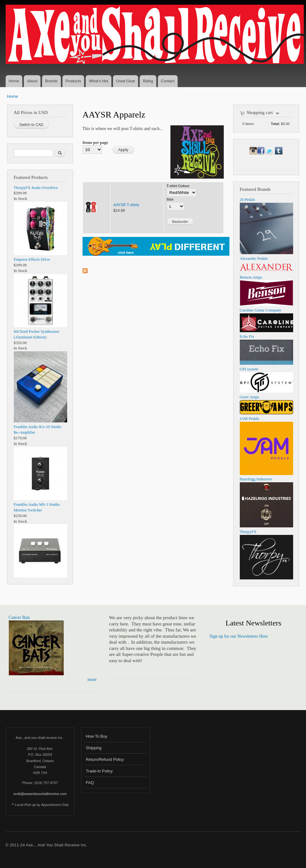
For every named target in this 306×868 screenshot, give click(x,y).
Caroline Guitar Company (261, 310)
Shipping (94, 748)
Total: (275, 124)
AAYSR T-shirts (126, 205)
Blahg (148, 81)
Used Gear (126, 81)
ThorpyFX (248, 532)
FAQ (90, 783)
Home (14, 81)
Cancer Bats (19, 617)
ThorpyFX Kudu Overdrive (36, 188)
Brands (51, 81)
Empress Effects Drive (32, 259)
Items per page (95, 142)
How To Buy (97, 736)
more (92, 680)
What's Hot (98, 81)
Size (170, 199)
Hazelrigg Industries (256, 479)
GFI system (249, 369)
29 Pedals (247, 200)
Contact (168, 81)
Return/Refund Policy (105, 759)
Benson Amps (251, 277)
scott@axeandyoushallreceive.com (40, 794)
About (32, 81)
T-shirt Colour (178, 186)
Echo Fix (247, 337)
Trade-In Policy (99, 771)
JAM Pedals (250, 419)
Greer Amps (250, 397)
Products (73, 81)
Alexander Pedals (254, 259)
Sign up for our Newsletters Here (239, 636)
